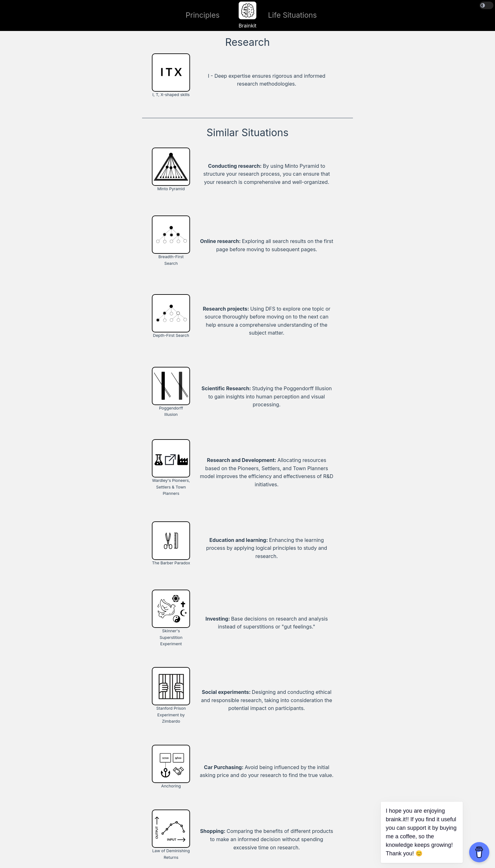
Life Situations (292, 15)
